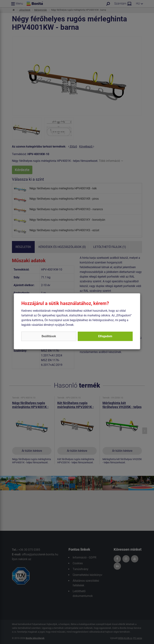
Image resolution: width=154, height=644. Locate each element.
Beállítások (49, 336)
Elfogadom (105, 336)
